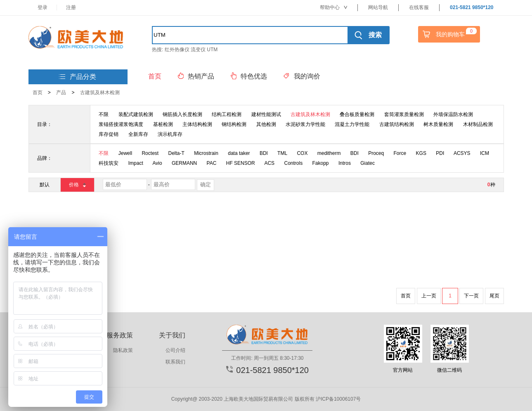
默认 (45, 185)
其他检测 (266, 124)
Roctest (150, 153)
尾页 (494, 296)
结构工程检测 (227, 114)
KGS (421, 153)
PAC (212, 163)
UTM (212, 50)
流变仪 (198, 50)
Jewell (125, 153)
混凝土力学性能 (352, 124)
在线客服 (419, 7)
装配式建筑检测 (136, 114)
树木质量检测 (438, 124)
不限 (104, 114)
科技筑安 (109, 163)
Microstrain (206, 153)
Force (400, 153)
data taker (239, 153)
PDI (440, 153)
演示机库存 (170, 134)
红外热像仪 (177, 50)
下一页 (471, 296)
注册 (71, 7)
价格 (77, 184)
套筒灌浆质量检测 (404, 114)
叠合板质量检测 (357, 114)
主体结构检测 (197, 124)
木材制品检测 (478, 124)
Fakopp (321, 163)
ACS (269, 163)
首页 (38, 93)
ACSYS (462, 153)
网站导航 (378, 7)
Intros (345, 163)
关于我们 (172, 335)
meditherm (329, 153)
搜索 (368, 35)
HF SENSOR (241, 163)
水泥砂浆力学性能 (305, 124)
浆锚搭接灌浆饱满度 (121, 124)
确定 (206, 184)
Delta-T (176, 153)
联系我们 (175, 362)
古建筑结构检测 (397, 124)
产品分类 (78, 77)
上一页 (429, 296)
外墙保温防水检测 (453, 114)
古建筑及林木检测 (100, 93)
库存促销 (109, 134)
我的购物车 (449, 34)
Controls (293, 163)
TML (282, 153)
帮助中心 (333, 7)
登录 (43, 7)
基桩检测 (163, 124)
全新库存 (138, 134)
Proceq (376, 153)
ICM (485, 153)
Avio (157, 163)
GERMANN (184, 163)
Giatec (368, 163)
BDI (264, 153)
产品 (61, 93)
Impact (136, 163)
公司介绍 (175, 350)
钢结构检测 (234, 124)
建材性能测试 (266, 114)
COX (302, 153)
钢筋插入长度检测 (182, 114)
